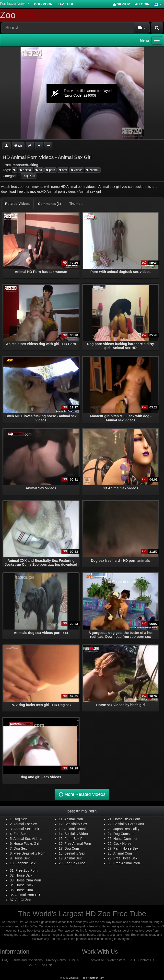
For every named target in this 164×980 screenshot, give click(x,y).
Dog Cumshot (124, 834)
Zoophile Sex (25, 863)
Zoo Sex (20, 834)
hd (39, 170)
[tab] (17, 204)
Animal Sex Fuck (26, 829)
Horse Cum (24, 890)
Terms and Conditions (27, 960)
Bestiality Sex (75, 853)
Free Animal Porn (78, 844)
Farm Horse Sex (126, 848)
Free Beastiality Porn (30, 853)
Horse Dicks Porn (127, 819)
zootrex (93, 170)
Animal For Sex (25, 824)
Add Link (46, 965)
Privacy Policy (56, 960)
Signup (122, 4)
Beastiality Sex (76, 824)
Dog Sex (20, 819)
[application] (82, 93)
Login (142, 4)
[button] (158, 4)
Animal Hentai (75, 829)
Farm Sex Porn (76, 839)
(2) (18, 146)
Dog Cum (72, 848)
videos (77, 170)
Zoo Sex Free (75, 863)
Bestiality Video (76, 834)
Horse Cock (24, 885)
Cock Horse (122, 844)
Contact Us (146, 960)
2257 (32, 965)
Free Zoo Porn (26, 870)
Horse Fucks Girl (26, 844)
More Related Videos (82, 794)
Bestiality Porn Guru (129, 824)
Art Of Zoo (23, 900)
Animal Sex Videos (28, 839)
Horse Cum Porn (28, 880)
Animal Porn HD (28, 895)
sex (63, 170)
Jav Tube (66, 4)
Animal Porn (74, 819)
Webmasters (116, 960)
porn (50, 170)
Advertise (97, 960)
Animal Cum (123, 853)
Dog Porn (43, 4)
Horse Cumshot (125, 839)
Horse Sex (22, 858)
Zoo (17, 15)
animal (26, 170)
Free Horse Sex (125, 858)
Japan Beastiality (126, 829)
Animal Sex (73, 858)
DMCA (74, 960)
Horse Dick (24, 875)
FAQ (5, 960)
